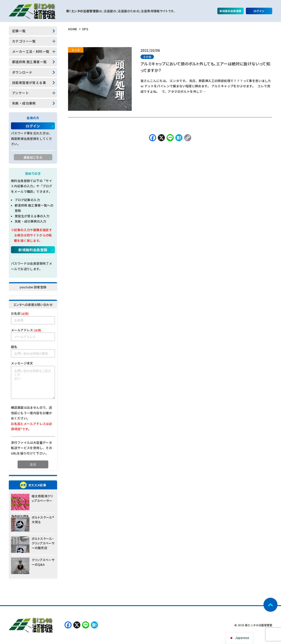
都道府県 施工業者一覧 (29, 62)
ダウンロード (22, 72)
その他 (147, 57)
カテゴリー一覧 (24, 41)
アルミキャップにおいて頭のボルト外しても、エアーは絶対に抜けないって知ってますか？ (205, 67)
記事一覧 (19, 31)
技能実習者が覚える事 (29, 83)
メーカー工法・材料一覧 (31, 51)
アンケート (20, 93)
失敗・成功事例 (24, 103)
